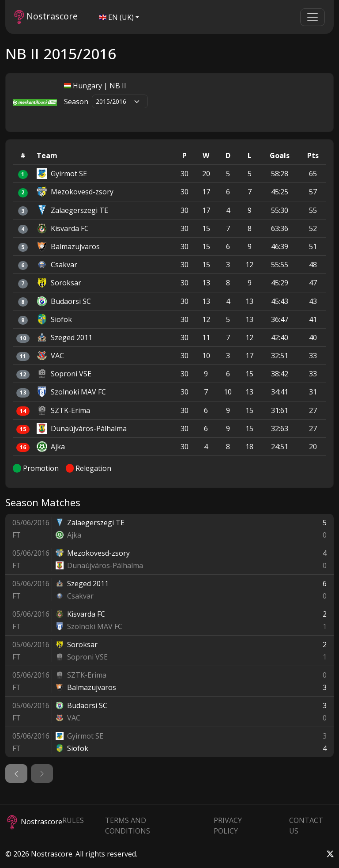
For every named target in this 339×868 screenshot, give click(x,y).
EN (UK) (117, 17)
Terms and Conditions (128, 826)
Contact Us (306, 826)
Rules (73, 820)
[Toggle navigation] (313, 17)
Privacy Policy (228, 826)
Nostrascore (46, 17)
